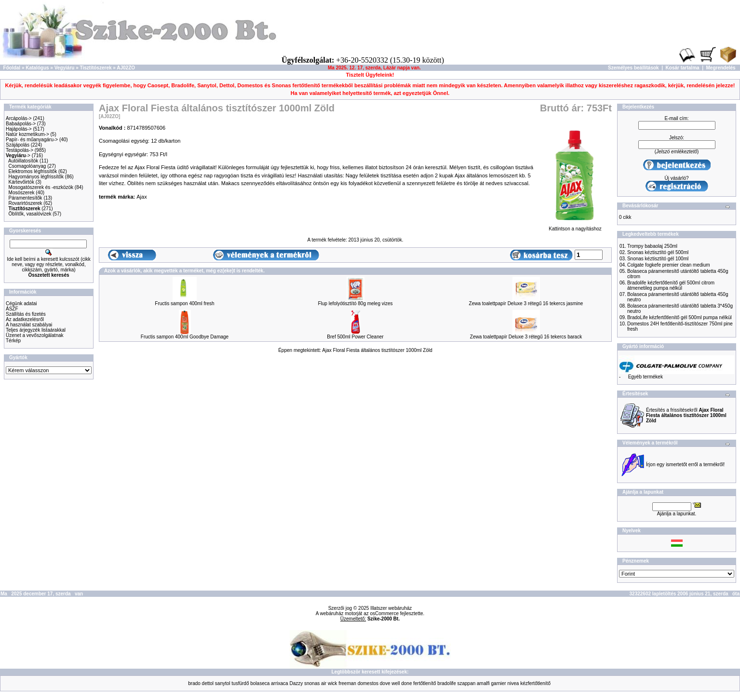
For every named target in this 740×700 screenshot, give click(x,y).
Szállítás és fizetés (26, 314)
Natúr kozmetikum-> (27, 134)
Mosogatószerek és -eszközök (41, 187)
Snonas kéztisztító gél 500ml (658, 252)
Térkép (13, 341)
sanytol (223, 683)
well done (402, 683)
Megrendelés (721, 68)
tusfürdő (240, 683)
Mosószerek (22, 193)
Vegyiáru (65, 68)
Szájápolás (18, 145)
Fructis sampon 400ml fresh (184, 303)
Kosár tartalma (683, 68)
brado (194, 683)
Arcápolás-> (19, 118)
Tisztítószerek (96, 68)
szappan (466, 683)
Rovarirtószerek (26, 203)
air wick (329, 683)
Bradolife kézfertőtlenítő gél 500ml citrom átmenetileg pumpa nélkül (671, 285)
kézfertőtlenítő (535, 683)
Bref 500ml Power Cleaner (355, 337)
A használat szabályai (29, 325)
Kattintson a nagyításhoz (575, 227)
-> (18, 155)
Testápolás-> (20, 150)
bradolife (446, 683)
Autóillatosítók (23, 161)
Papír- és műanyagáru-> (32, 140)
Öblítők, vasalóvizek (30, 214)
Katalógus (37, 68)
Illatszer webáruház (391, 608)
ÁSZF (12, 309)
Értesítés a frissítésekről (686, 415)
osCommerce (384, 613)
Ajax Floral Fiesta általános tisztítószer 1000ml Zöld (377, 350)
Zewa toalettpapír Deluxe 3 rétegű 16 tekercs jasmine (526, 303)
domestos (368, 683)
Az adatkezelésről (25, 319)
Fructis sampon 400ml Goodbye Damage (185, 337)
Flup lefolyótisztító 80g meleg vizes (355, 303)
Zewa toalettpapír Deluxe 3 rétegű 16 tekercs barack (526, 337)
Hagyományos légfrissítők (36, 177)
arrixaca (280, 683)
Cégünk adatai (21, 303)
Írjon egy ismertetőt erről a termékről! (685, 464)
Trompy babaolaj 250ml (652, 246)
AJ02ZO (126, 68)
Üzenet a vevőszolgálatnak (35, 335)
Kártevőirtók (21, 182)
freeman (347, 683)
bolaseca (260, 683)
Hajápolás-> (19, 129)
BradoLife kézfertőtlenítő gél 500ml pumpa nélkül (679, 317)
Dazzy (296, 683)
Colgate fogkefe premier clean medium (669, 265)
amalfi (483, 683)
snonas (312, 683)
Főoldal (12, 68)
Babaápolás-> (21, 124)
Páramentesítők (26, 198)
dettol (208, 683)
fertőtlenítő (424, 683)
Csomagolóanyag (27, 166)
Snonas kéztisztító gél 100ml (658, 259)
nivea (513, 683)
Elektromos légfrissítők (33, 171)
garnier (499, 683)
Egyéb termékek (646, 377)
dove (385, 683)
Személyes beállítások (633, 68)
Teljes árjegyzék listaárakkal (36, 330)
